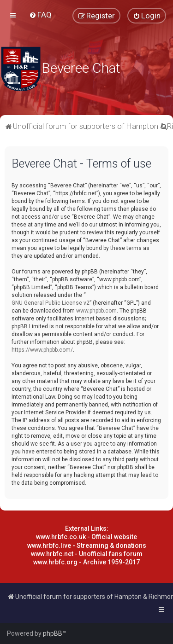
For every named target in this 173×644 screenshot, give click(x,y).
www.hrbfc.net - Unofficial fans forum (87, 554)
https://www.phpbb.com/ (42, 350)
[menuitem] (40, 15)
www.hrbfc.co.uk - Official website (86, 537)
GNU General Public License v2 (51, 303)
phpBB (53, 633)
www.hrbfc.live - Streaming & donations (87, 545)
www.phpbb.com (96, 311)
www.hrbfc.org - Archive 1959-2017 (86, 562)
